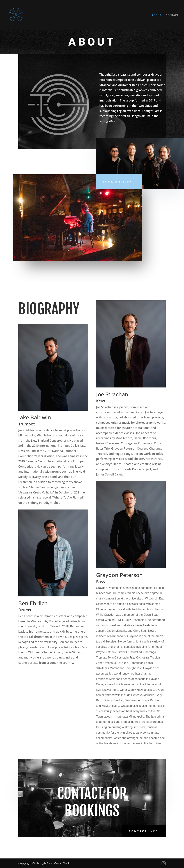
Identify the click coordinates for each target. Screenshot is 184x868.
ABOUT (156, 15)
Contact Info (144, 831)
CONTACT (172, 15)
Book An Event (119, 182)
